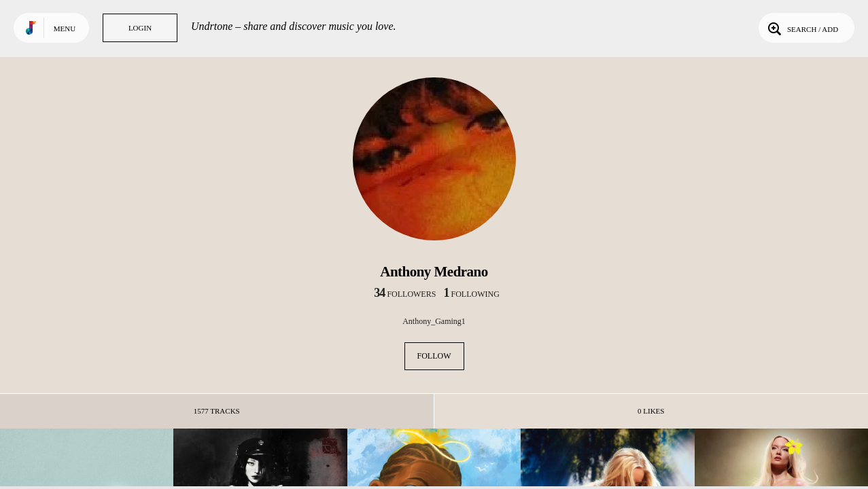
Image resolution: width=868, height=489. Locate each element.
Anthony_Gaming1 (434, 321)
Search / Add (802, 28)
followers (405, 294)
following (471, 294)
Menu (65, 29)
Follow (434, 356)
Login (140, 28)
